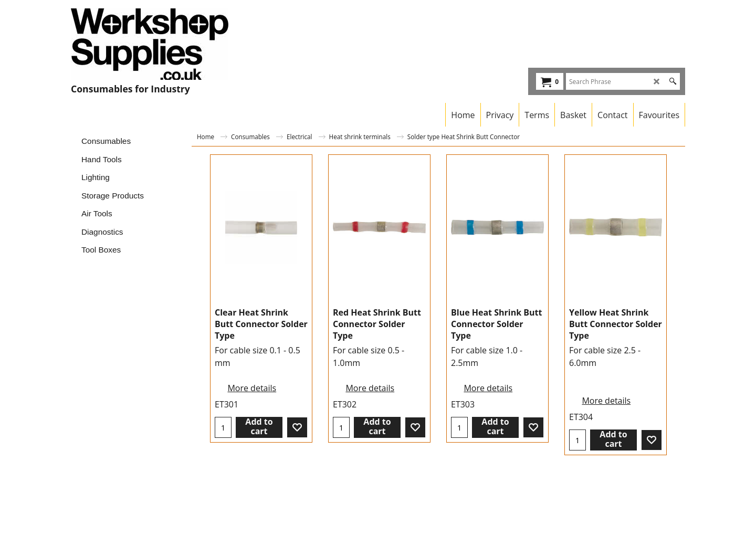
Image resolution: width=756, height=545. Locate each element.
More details (252, 388)
